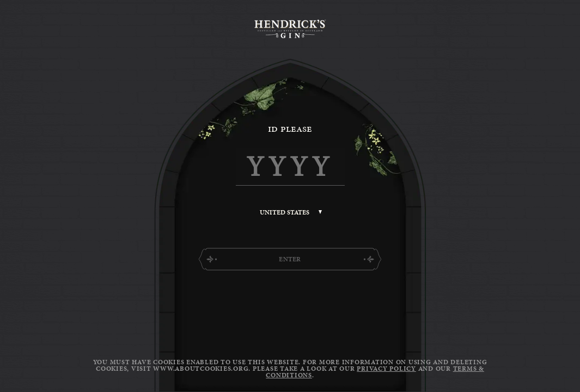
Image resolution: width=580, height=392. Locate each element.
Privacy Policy (386, 369)
